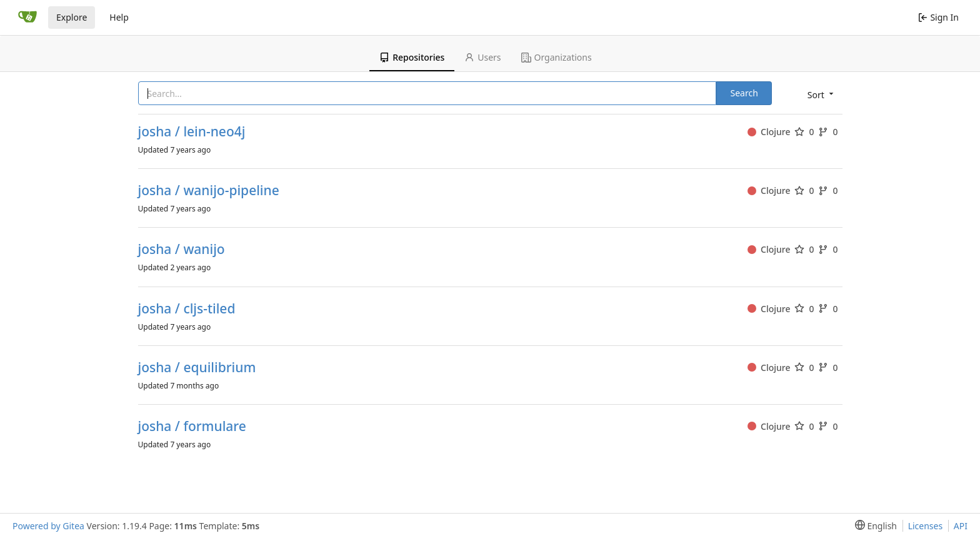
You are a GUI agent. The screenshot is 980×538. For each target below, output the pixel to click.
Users (482, 57)
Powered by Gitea (48, 526)
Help (119, 17)
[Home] (27, 18)
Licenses (926, 526)
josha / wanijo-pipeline (209, 190)
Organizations (557, 57)
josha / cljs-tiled (187, 309)
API (961, 526)
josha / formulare (192, 426)
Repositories (412, 57)
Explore (72, 17)
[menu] (819, 94)
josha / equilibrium (197, 368)
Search (744, 93)
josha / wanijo (182, 249)
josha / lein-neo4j (192, 132)
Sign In (938, 17)
